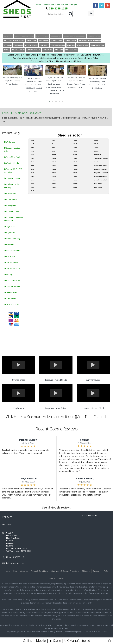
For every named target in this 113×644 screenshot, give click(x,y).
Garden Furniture (12, 268)
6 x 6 (32, 184)
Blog (15, 571)
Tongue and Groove (101, 158)
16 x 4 (75, 155)
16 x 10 (75, 165)
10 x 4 (54, 155)
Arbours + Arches (12, 280)
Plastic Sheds (10, 199)
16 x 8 (75, 162)
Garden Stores (11, 262)
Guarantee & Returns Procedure (65, 571)
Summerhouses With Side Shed (13, 219)
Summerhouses (12, 211)
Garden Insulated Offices (12, 150)
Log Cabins (9, 227)
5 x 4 (32, 162)
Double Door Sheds (101, 169)
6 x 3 (32, 176)
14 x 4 (75, 140)
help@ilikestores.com (15, 563)
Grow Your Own (12, 304)
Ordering (97, 571)
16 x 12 (75, 169)
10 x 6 (54, 158)
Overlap (97, 162)
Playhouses (10, 233)
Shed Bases (10, 298)
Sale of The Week (12, 157)
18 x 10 (75, 184)
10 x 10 (54, 165)
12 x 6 (54, 173)
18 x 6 (75, 176)
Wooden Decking (12, 239)
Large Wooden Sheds (101, 173)
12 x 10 (54, 180)
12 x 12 (54, 184)
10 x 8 (54, 162)
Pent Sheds (10, 245)
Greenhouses (11, 292)
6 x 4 (32, 180)
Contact (61, 578)
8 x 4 (54, 144)
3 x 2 (32, 140)
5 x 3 (32, 158)
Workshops (10, 142)
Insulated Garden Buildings (12, 186)
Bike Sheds (10, 256)
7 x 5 (32, 191)
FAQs (106, 571)
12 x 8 (54, 176)
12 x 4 (54, 169)
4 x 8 (32, 155)
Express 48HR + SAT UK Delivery (13, 171)
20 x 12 (96, 151)
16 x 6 (75, 158)
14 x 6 (75, 144)
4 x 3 (32, 144)
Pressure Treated (12, 178)
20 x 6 (96, 140)
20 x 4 (75, 187)
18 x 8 (75, 180)
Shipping (86, 571)
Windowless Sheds (13, 250)
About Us (24, 571)
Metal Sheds (10, 193)
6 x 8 (32, 187)
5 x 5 (32, 165)
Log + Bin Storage (12, 286)
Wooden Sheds (11, 163)
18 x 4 (75, 173)
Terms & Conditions (40, 571)
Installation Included (101, 180)
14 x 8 (75, 147)
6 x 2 (32, 173)
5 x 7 (32, 169)
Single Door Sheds (100, 165)
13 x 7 (54, 187)
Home (8, 571)
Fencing (8, 274)
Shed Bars (98, 155)
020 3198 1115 (58, 8)
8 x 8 (54, 151)
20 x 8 (96, 144)
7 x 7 (54, 140)
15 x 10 (75, 151)
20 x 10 (96, 147)
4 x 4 (32, 147)
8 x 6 (54, 147)
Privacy (52, 578)
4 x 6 (32, 151)
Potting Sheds (11, 205)
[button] (49, 101)
